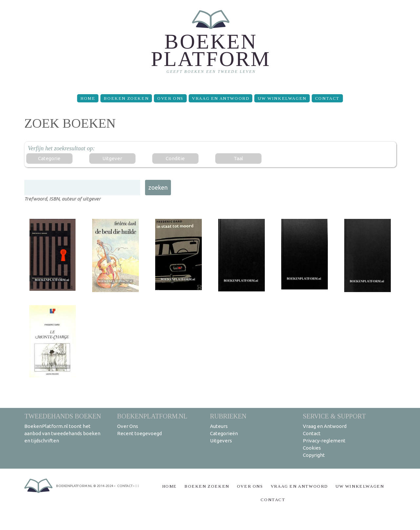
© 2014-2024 (103, 486)
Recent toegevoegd (139, 433)
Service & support (334, 416)
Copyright (314, 455)
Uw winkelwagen (282, 98)
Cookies (312, 448)
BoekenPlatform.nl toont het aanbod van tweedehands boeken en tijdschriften (62, 433)
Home (88, 98)
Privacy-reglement (324, 441)
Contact (327, 98)
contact (125, 486)
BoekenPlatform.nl (152, 416)
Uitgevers (221, 441)
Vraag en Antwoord (220, 98)
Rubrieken (228, 416)
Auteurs (219, 426)
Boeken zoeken (126, 98)
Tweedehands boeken (63, 416)
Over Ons (170, 98)
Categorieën (224, 433)
